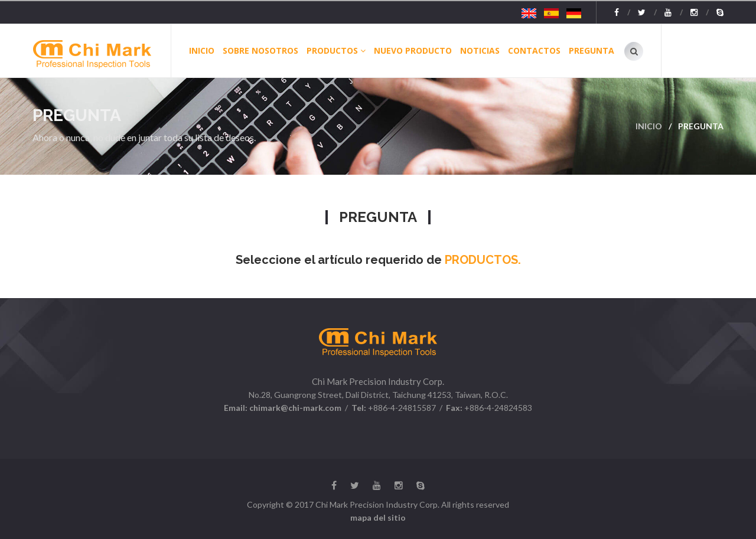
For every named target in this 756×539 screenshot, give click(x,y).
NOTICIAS (480, 50)
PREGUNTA (592, 50)
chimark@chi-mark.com (294, 408)
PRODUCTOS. (481, 260)
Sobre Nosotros (260, 50)
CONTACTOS (534, 50)
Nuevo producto (413, 50)
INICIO (202, 50)
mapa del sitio (378, 517)
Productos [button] (336, 50)
